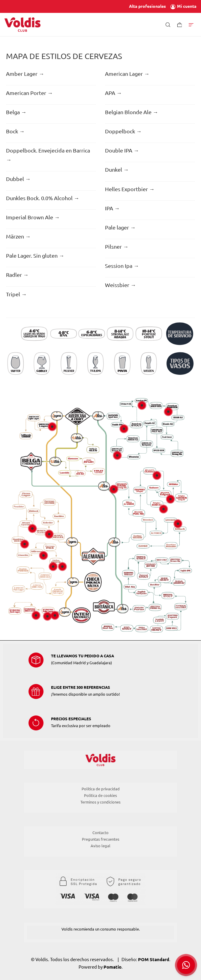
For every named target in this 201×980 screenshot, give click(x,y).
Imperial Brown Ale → (33, 217)
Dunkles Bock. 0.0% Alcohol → (43, 198)
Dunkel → (117, 170)
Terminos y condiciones (100, 802)
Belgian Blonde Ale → (132, 112)
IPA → (112, 208)
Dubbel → (18, 179)
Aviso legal (100, 846)
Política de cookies (100, 795)
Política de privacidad (101, 789)
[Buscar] (168, 24)
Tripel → (16, 294)
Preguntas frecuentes (101, 839)
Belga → (16, 112)
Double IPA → (122, 150)
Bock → (15, 131)
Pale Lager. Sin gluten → (35, 256)
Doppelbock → (123, 131)
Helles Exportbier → (130, 189)
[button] (186, 965)
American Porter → (29, 93)
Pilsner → (117, 247)
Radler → (17, 275)
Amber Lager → (25, 74)
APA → (113, 93)
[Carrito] (180, 24)
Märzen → (18, 236)
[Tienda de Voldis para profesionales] (22, 25)
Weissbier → (120, 285)
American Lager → (127, 74)
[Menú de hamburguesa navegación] (191, 24)
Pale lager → (120, 227)
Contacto (100, 833)
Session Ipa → (122, 266)
